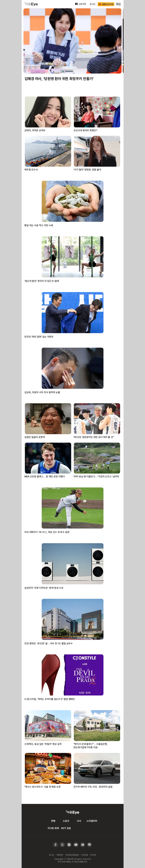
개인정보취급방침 (72, 855)
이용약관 (60, 855)
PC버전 (93, 855)
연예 (53, 821)
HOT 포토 (66, 828)
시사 (79, 821)
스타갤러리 (92, 821)
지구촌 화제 (53, 828)
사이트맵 (84, 855)
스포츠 (66, 821)
